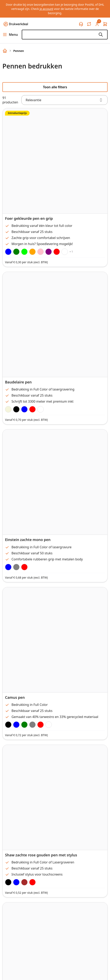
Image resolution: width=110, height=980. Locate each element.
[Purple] (49, 252)
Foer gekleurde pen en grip (29, 218)
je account (46, 9)
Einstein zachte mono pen (28, 540)
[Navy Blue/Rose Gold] (16, 882)
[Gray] (32, 725)
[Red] (57, 252)
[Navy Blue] (8, 567)
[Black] (16, 409)
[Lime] (24, 252)
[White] (65, 252)
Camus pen (15, 697)
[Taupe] (8, 409)
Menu (10, 35)
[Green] (16, 252)
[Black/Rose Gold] (8, 882)
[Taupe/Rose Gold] (24, 882)
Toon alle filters (55, 87)
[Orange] (32, 252)
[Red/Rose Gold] (32, 882)
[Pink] (40, 252)
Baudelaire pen (18, 382)
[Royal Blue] (8, 252)
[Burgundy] (24, 567)
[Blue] (16, 725)
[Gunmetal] (16, 567)
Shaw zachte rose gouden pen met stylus (41, 855)
